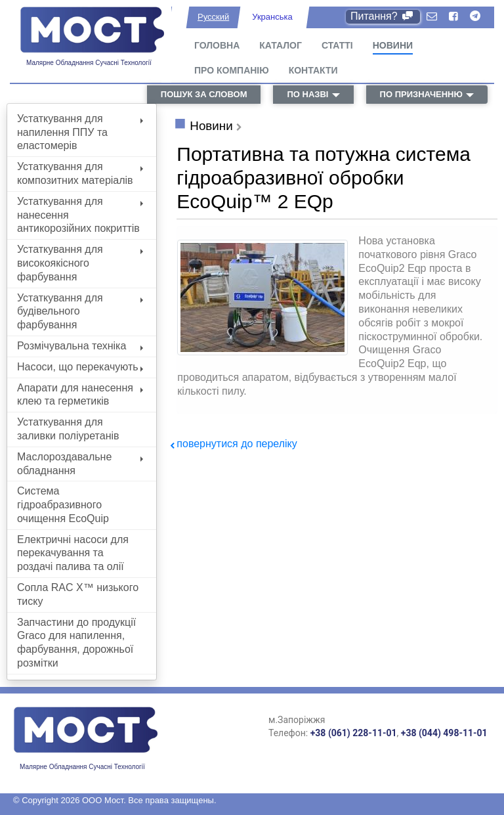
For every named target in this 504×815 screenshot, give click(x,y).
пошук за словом (204, 94)
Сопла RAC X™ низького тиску (78, 594)
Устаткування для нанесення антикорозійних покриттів (80, 215)
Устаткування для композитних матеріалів (80, 173)
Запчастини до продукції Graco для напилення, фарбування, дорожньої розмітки (76, 643)
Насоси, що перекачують (80, 367)
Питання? (383, 16)
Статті (337, 45)
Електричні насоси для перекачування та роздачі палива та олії (73, 553)
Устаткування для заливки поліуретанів (68, 429)
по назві (307, 94)
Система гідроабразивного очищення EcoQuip (63, 505)
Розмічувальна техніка (80, 346)
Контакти (313, 70)
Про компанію (232, 70)
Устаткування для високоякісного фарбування (80, 263)
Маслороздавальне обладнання (80, 464)
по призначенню (421, 94)
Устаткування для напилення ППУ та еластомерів (80, 132)
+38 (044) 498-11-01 (444, 733)
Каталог (281, 45)
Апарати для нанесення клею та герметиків (80, 395)
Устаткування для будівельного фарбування (80, 312)
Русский (213, 17)
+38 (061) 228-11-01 (354, 733)
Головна (217, 45)
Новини (393, 45)
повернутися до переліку (237, 444)
